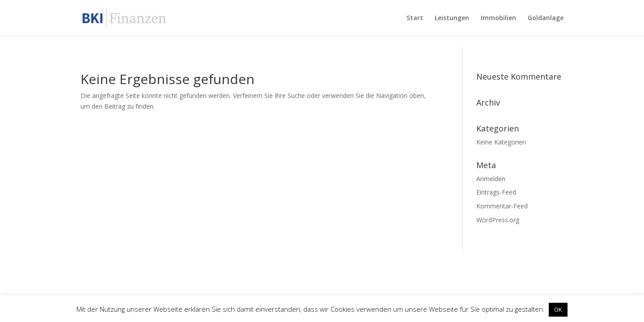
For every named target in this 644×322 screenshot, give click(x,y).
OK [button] (558, 309)
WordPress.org (498, 220)
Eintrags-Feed (496, 192)
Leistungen (452, 18)
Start (415, 18)
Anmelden (491, 179)
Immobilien (498, 18)
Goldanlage (546, 18)
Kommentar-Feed (502, 206)
